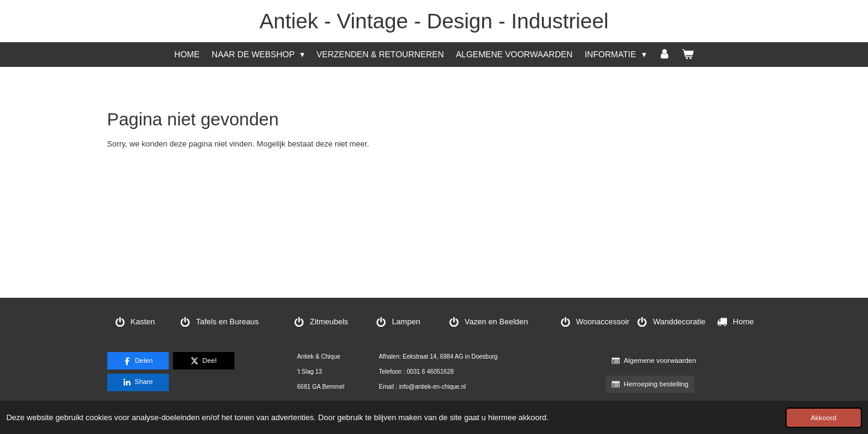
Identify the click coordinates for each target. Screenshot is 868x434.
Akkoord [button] (824, 417)
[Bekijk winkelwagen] (688, 55)
